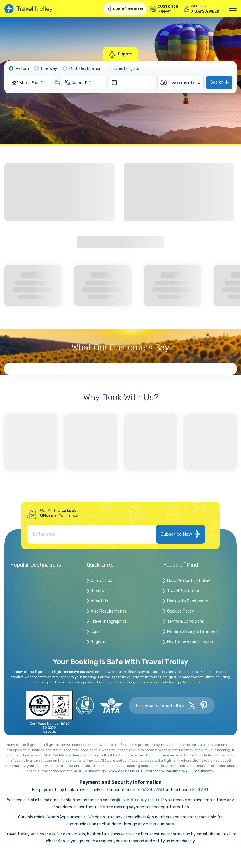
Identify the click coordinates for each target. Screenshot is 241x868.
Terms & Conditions (186, 622)
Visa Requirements (109, 612)
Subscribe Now (180, 534)
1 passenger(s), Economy (186, 82)
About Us (99, 601)
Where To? (82, 83)
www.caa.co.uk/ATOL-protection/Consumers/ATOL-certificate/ (161, 771)
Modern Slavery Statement (193, 632)
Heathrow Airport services (192, 642)
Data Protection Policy (189, 581)
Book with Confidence (188, 601)
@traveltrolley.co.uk (138, 800)
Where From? (31, 83)
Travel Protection (184, 591)
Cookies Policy (181, 612)
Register (99, 642)
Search (217, 82)
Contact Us (102, 581)
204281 (200, 790)
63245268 (153, 790)
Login (96, 632)
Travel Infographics (109, 622)
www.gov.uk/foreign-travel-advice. (177, 682)
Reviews (99, 591)
